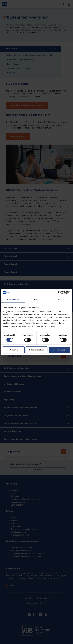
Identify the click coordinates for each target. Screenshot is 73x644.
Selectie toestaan (36, 350)
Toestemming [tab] (13, 299)
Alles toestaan (59, 350)
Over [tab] (60, 299)
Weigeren (14, 350)
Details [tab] (37, 299)
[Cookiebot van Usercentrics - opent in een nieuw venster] (60, 292)
